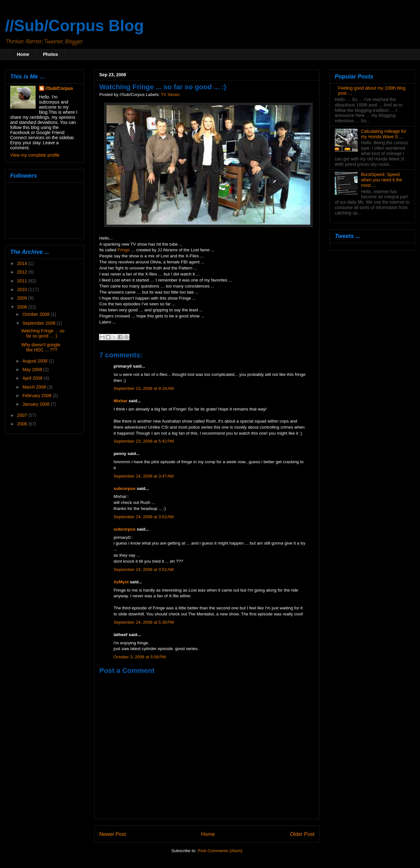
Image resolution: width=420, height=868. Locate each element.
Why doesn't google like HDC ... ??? (41, 347)
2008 (23, 307)
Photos (50, 54)
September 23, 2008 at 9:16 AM (144, 388)
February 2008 (37, 396)
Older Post (302, 834)
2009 (23, 298)
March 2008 (35, 387)
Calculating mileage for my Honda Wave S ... (384, 134)
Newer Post (113, 834)
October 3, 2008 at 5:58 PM (140, 657)
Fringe (123, 250)
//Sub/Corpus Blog (74, 26)
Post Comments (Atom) (220, 851)
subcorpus (125, 488)
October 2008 (36, 314)
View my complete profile (35, 155)
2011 (23, 281)
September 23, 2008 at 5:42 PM (144, 441)
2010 (23, 289)
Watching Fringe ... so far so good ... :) (43, 333)
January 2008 (36, 404)
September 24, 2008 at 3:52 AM (144, 517)
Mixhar (121, 401)
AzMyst (121, 582)
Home (23, 54)
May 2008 (33, 370)
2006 (23, 424)
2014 (23, 263)
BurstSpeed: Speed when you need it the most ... (382, 180)
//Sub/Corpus (59, 88)
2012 (23, 272)
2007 (23, 415)
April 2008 (33, 378)
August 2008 (35, 361)
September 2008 (39, 323)
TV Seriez (170, 95)
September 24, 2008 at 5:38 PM (144, 622)
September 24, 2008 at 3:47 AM (144, 476)
